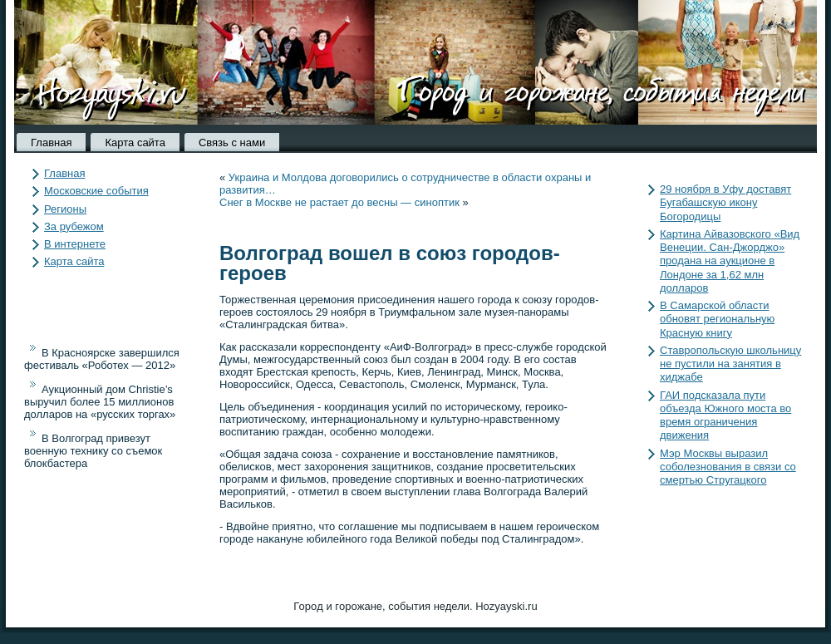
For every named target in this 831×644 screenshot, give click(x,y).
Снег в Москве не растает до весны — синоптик (339, 202)
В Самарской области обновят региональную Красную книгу (717, 319)
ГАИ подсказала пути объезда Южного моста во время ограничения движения (725, 415)
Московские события (96, 191)
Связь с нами (232, 143)
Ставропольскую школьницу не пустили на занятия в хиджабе (730, 364)
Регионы (65, 209)
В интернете (75, 244)
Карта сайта (135, 143)
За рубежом (74, 226)
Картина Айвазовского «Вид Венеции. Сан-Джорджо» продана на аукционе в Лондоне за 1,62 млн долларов (730, 261)
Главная (51, 143)
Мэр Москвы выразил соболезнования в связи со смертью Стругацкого (728, 467)
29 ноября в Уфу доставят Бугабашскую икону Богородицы (725, 203)
